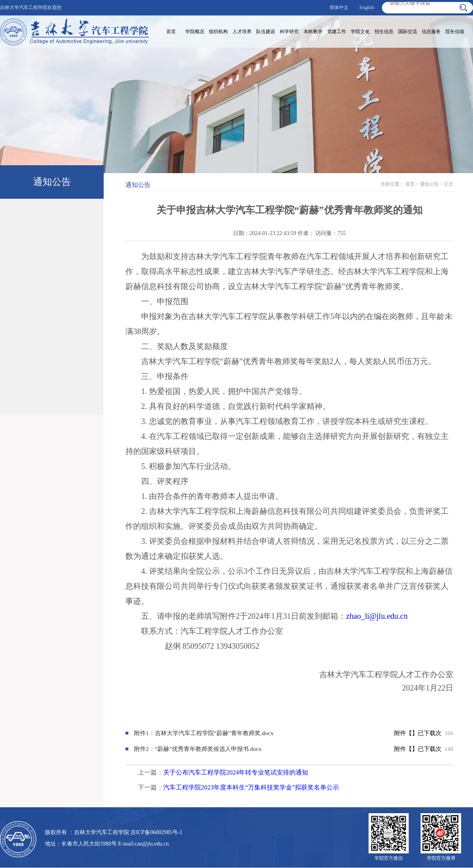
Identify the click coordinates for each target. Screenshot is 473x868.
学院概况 (195, 32)
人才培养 (242, 32)
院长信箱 (455, 32)
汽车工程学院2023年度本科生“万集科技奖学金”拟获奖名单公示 (251, 787)
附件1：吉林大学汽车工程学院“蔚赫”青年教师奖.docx (204, 733)
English (367, 7)
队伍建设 (266, 32)
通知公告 (429, 184)
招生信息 (384, 32)
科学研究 (289, 32)
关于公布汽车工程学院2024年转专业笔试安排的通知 (236, 772)
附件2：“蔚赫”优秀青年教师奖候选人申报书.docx (198, 749)
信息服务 (431, 32)
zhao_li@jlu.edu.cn (377, 616)
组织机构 (218, 32)
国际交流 (408, 32)
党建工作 (337, 32)
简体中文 (339, 7)
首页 (171, 32)
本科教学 (313, 32)
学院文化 (360, 32)
